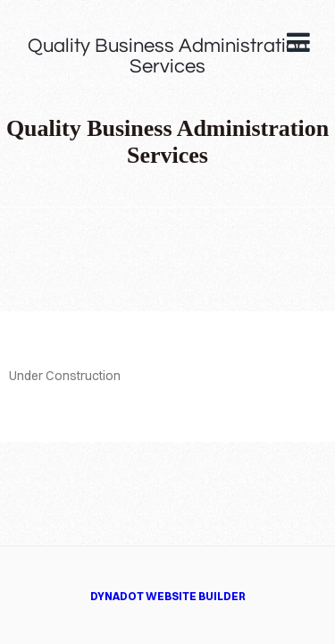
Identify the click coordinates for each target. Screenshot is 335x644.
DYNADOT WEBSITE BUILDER (168, 596)
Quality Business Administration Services (167, 56)
